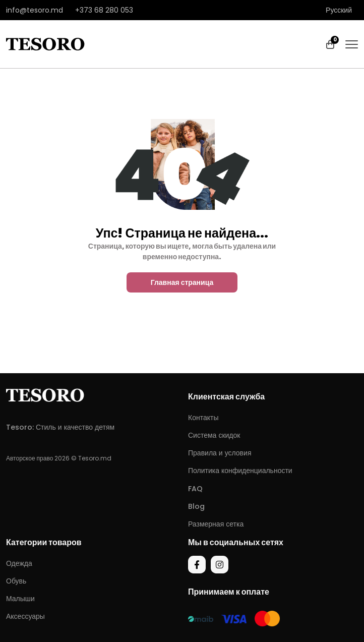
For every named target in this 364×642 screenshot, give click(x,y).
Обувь (16, 581)
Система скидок (214, 435)
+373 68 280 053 (104, 10)
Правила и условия (220, 453)
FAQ (195, 489)
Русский (339, 10)
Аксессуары (25, 616)
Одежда (19, 563)
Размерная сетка (216, 524)
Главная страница (182, 282)
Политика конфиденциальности (240, 471)
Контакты (203, 418)
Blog (196, 506)
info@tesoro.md (35, 10)
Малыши (20, 599)
